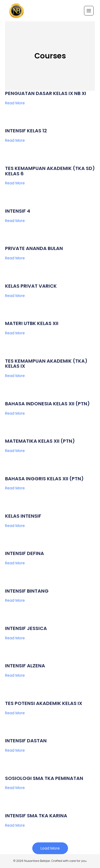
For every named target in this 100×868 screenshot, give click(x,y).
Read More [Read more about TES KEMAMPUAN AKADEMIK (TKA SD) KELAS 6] (15, 183)
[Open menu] (89, 11)
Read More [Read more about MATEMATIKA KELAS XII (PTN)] (15, 451)
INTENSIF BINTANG (27, 591)
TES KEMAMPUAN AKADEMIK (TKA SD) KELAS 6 (50, 171)
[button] (50, 848)
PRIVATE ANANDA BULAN (34, 248)
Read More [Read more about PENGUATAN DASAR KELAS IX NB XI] (15, 103)
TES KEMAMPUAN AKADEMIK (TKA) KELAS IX (46, 364)
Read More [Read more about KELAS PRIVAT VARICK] (15, 296)
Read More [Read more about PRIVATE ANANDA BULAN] (15, 258)
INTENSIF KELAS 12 (26, 131)
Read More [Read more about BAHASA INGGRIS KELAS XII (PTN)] (15, 488)
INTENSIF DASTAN (26, 741)
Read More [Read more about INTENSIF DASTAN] (15, 750)
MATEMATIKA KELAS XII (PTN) (40, 441)
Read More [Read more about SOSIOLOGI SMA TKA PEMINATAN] (15, 788)
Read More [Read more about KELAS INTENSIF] (15, 526)
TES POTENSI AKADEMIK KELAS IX (44, 703)
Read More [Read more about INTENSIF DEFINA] (15, 563)
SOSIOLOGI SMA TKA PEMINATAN (44, 778)
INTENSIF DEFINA (25, 553)
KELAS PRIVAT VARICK (31, 286)
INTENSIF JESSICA (26, 628)
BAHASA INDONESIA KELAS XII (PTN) (47, 404)
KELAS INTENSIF (23, 516)
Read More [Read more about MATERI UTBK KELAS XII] (15, 333)
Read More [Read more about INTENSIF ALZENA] (15, 675)
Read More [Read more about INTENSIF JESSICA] (15, 638)
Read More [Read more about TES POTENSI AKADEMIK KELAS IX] (15, 713)
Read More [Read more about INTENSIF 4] (15, 221)
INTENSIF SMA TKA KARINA (36, 816)
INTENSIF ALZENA (25, 666)
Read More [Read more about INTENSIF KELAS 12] (15, 140)
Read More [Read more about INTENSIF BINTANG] (15, 600)
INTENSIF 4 (18, 211)
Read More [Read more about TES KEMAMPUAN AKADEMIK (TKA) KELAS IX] (15, 376)
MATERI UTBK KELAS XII (32, 323)
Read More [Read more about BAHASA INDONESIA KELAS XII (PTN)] (15, 413)
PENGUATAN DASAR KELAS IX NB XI (46, 93)
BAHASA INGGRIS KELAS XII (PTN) (44, 479)
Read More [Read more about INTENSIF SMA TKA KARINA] (15, 825)
